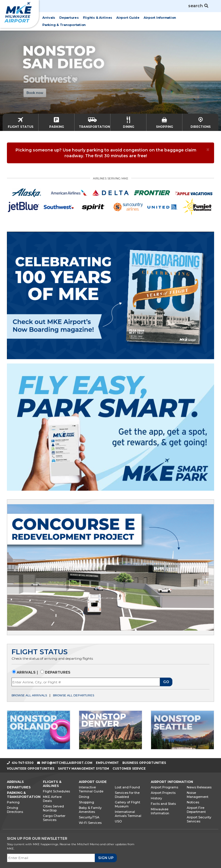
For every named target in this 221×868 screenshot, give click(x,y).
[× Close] (208, 150)
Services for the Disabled (127, 795)
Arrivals (26, 672)
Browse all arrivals (29, 695)
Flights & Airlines (52, 784)
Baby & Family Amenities (90, 810)
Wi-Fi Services (90, 823)
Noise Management (198, 795)
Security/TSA (89, 817)
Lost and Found (127, 787)
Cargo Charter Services (54, 818)
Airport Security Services (199, 819)
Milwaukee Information (160, 811)
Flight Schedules (56, 791)
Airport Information (172, 782)
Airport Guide (93, 782)
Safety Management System (83, 769)
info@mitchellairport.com (67, 763)
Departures (57, 672)
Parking (13, 802)
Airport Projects (163, 793)
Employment (107, 763)
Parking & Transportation (24, 795)
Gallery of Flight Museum (127, 804)
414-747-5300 (20, 763)
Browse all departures (74, 695)
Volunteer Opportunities (31, 769)
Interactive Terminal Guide (91, 789)
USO (118, 821)
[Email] (51, 858)
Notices (193, 802)
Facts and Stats (163, 804)
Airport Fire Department (196, 810)
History (156, 798)
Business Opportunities (144, 763)
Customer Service (129, 769)
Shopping (86, 802)
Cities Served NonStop (53, 808)
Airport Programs (164, 787)
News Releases (199, 787)
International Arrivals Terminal (128, 814)
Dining (84, 797)
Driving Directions (15, 810)
